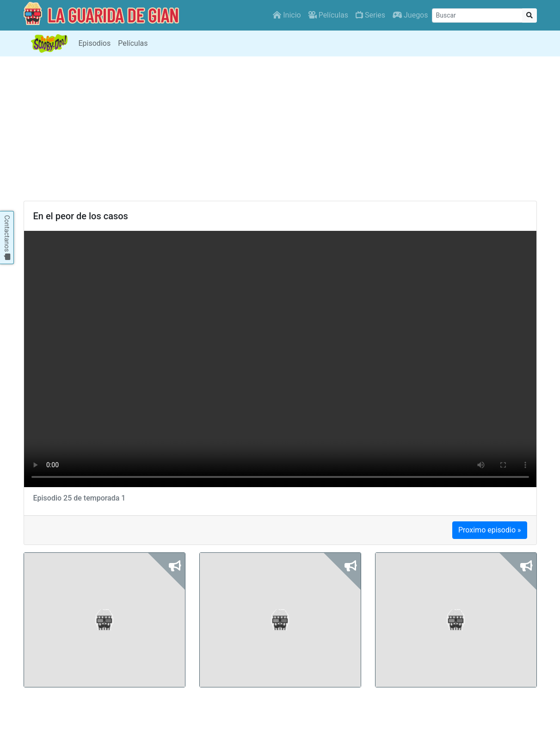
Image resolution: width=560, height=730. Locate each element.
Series (370, 15)
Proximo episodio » (490, 530)
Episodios (95, 43)
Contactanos (7, 238)
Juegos (410, 15)
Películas (328, 15)
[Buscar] (477, 15)
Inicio (287, 15)
